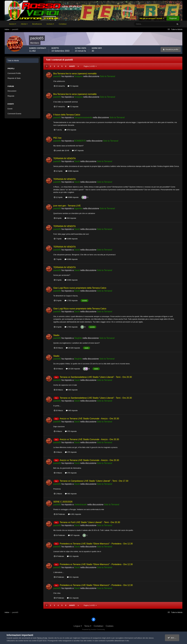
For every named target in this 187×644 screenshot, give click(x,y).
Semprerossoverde (83, 117)
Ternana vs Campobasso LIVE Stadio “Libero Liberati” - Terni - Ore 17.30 (94, 481)
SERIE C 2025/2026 (63, 502)
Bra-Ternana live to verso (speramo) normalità (75, 74)
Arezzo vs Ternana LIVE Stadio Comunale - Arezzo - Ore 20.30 (89, 419)
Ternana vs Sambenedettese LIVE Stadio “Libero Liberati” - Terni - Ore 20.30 (96, 377)
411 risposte (73, 556)
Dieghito (78, 338)
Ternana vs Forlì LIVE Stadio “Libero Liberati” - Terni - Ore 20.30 (90, 522)
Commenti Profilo (14, 73)
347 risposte (78, 150)
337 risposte (74, 535)
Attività (24, 24)
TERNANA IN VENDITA (65, 158)
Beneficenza (37, 24)
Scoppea (78, 76)
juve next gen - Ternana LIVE (67, 206)
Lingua (78, 626)
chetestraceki (80, 505)
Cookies (110, 626)
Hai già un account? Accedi (152, 18)
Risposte (11, 96)
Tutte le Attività (13, 61)
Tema (88, 626)
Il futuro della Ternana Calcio (67, 115)
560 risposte (71, 494)
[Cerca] (143, 24)
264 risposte (70, 218)
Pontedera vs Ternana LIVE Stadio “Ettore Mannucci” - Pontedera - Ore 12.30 (96, 544)
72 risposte (73, 86)
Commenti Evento (14, 114)
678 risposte (70, 130)
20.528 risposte (73, 348)
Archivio (50, 24)
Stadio (56, 335)
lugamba (78, 208)
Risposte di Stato (14, 78)
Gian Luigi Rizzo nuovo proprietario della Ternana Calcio (80, 288)
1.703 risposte (71, 301)
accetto (172, 638)
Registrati (173, 18)
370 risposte (71, 431)
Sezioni (13, 24)
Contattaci (63, 24)
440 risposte (72, 390)
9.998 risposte (72, 171)
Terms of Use (42, 638)
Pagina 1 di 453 (90, 66)
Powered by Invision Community (93, 630)
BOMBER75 (80, 141)
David (77, 161)
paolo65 (57, 76)
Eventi (10, 109)
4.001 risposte (75, 514)
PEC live (57, 138)
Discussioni (12, 91)
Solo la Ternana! (107, 76)
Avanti (72, 66)
